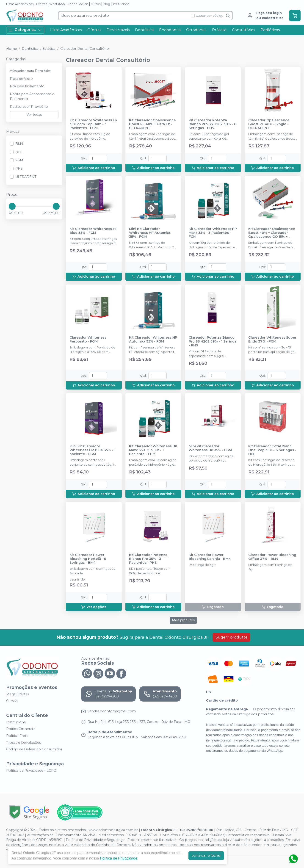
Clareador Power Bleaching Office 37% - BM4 (272, 557)
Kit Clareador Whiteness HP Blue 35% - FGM (94, 231)
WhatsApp (57, 4)
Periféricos (270, 30)
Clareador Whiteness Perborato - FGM (88, 340)
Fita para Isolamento (27, 86)
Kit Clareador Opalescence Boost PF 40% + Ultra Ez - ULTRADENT (152, 124)
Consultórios (243, 30)
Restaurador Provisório (29, 107)
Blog (106, 4)
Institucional (121, 4)
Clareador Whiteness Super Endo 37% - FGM (272, 340)
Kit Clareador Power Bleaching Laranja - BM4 (210, 557)
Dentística (144, 30)
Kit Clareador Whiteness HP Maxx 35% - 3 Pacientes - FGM (213, 233)
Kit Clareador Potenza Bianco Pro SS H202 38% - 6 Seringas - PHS (213, 124)
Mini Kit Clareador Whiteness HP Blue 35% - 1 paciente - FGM (92, 450)
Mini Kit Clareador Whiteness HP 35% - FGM (210, 448)
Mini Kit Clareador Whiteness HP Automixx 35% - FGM (150, 233)
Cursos (95, 4)
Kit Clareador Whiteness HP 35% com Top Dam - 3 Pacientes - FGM (94, 124)
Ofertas (41, 4)
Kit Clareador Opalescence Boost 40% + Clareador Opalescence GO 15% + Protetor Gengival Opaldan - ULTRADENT (273, 233)
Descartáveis (118, 30)
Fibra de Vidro (21, 79)
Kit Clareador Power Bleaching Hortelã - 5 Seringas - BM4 (88, 559)
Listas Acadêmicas (20, 4)
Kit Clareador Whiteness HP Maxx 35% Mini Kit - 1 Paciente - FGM (153, 450)
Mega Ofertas (18, 694)
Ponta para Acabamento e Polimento (32, 97)
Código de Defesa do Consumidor (34, 749)
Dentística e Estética (39, 49)
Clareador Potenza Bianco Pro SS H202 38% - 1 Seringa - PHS (213, 342)
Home (12, 49)
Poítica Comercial (21, 729)
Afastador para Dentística (31, 71)
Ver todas (34, 115)
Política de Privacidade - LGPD (31, 771)
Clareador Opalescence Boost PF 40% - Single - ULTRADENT (269, 124)
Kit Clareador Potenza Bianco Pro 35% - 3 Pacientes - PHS (148, 559)
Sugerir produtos (231, 637)
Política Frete (17, 736)
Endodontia (170, 30)
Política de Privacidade (119, 858)
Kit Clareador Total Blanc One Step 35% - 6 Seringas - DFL (272, 450)
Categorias (25, 30)
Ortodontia (196, 30)
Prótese (219, 30)
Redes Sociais (78, 4)
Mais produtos (183, 620)
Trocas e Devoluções (23, 743)
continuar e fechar (206, 856)
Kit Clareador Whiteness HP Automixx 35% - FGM (153, 340)
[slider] (12, 206)
